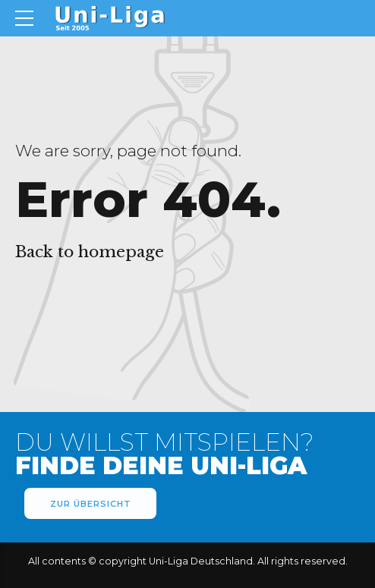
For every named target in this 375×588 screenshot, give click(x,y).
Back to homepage (90, 252)
